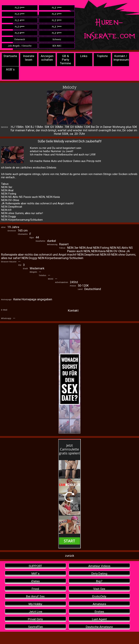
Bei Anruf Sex (35, 596)
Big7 (99, 581)
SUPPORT (35, 566)
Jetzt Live (35, 612)
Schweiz (57, 39)
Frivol (35, 589)
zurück (70, 556)
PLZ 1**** (57, 8)
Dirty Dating (99, 574)
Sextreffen (35, 627)
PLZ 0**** (20, 8)
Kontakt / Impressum (121, 58)
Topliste (102, 56)
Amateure (99, 604)
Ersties (99, 612)
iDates (35, 581)
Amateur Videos (99, 566)
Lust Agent (99, 619)
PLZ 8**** (20, 33)
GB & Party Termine (65, 60)
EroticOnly (99, 596)
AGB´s (10, 69)
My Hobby (35, 604)
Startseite (10, 56)
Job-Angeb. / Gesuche (20, 46)
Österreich (20, 39)
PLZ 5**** (57, 20)
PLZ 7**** (57, 27)
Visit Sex (99, 589)
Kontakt (73, 310)
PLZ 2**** (20, 14)
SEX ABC (57, 46)
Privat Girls (35, 619)
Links (84, 56)
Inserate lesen (29, 58)
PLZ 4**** (20, 20)
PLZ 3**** (57, 14)
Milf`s (35, 574)
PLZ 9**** (57, 33)
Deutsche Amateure (99, 627)
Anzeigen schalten (47, 58)
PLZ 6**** (20, 27)
